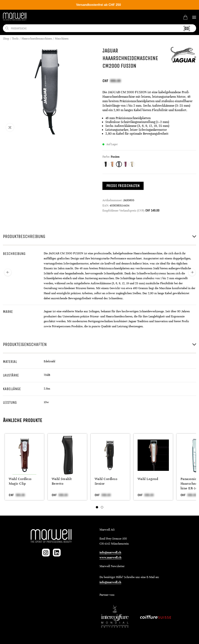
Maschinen (62, 39)
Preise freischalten (123, 186)
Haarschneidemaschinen (37, 39)
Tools (15, 39)
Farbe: (106, 157)
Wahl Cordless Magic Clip (20, 481)
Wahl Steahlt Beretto (62, 481)
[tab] (97, 507)
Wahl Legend (148, 479)
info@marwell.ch (110, 552)
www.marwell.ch (110, 557)
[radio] (106, 164)
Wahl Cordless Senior (106, 481)
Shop (6, 39)
